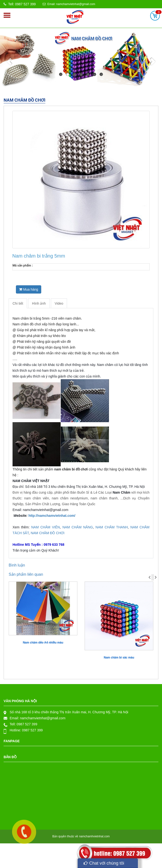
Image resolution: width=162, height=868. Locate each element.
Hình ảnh (39, 303)
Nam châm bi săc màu (119, 658)
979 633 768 (22, 539)
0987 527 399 (27, 724)
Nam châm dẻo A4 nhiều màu (43, 643)
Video (59, 303)
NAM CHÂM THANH (112, 527)
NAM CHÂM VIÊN (45, 527)
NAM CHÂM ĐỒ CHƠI (47, 533)
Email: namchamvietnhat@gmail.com (69, 4)
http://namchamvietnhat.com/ (52, 516)
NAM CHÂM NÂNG (78, 527)
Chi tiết (18, 303)
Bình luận (17, 565)
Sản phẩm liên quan (26, 574)
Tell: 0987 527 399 (20, 4)
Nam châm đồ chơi (24, 100)
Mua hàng (29, 289)
